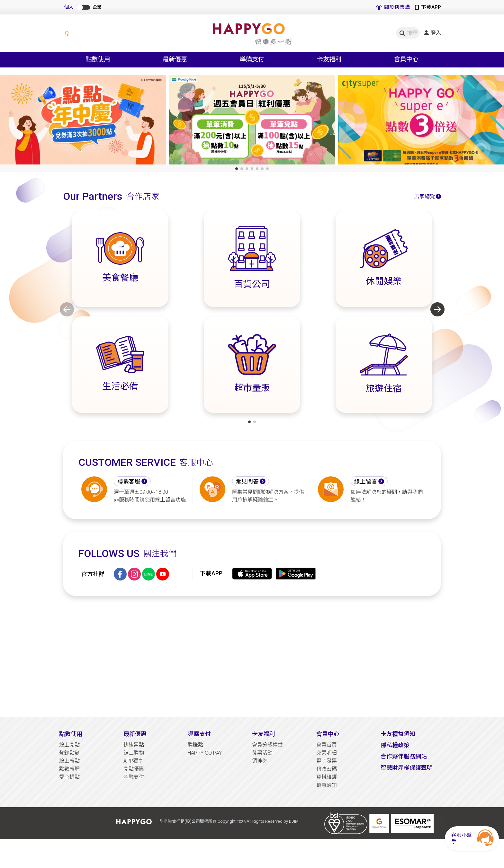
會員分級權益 (267, 745)
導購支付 (199, 734)
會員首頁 (327, 745)
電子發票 (327, 761)
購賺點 (195, 745)
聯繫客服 (129, 482)
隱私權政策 (395, 745)
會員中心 (328, 734)
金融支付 (134, 777)
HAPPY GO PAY (205, 753)
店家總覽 (425, 196)
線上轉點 (69, 761)
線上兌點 (69, 745)
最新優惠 (135, 734)
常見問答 (247, 482)
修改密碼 (327, 769)
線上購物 (134, 753)
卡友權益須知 (398, 734)
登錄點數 (69, 753)
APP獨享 (133, 761)
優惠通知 (327, 785)
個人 (69, 7)
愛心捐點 (69, 777)
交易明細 (327, 753)
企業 (97, 7)
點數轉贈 (69, 769)
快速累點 (134, 745)
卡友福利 (264, 734)
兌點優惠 (134, 769)
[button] (237, 169)
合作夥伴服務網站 (404, 756)
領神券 (260, 761)
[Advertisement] (252, 656)
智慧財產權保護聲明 (407, 768)
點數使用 (71, 734)
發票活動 (262, 753)
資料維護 (327, 777)
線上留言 (366, 482)
